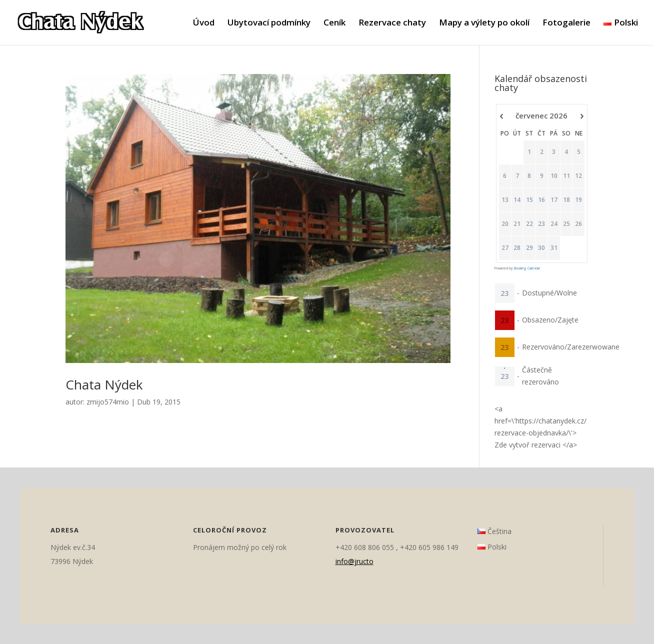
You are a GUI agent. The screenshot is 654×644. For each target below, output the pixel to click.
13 (504, 200)
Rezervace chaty (392, 23)
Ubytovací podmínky (269, 23)
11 (566, 176)
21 (517, 224)
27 (504, 248)
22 (529, 224)
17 (553, 200)
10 (553, 176)
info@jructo (354, 561)
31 (553, 248)
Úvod (204, 23)
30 (541, 248)
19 (578, 200)
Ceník (334, 23)
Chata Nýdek (104, 384)
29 (529, 248)
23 (541, 224)
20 (504, 224)
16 (541, 200)
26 (578, 224)
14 (517, 200)
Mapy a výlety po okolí (484, 23)
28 (517, 248)
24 (553, 224)
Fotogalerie (566, 23)
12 (578, 176)
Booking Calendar (527, 268)
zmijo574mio (108, 402)
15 (529, 200)
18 (566, 200)
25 (566, 224)
